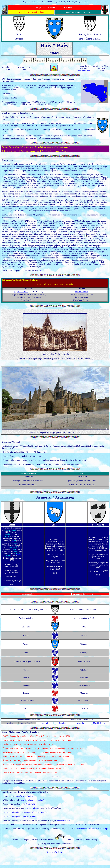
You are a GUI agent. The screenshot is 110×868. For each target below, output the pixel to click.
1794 (40, 270)
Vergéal (45, 723)
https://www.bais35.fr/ (24, 796)
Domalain (62, 723)
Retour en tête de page (55, 852)
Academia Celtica (85, 70)
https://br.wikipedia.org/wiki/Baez (34, 800)
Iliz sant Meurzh (81, 292)
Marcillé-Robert (99, 723)
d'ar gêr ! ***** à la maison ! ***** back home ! (54, 7)
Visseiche (80, 723)
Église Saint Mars (21, 292)
